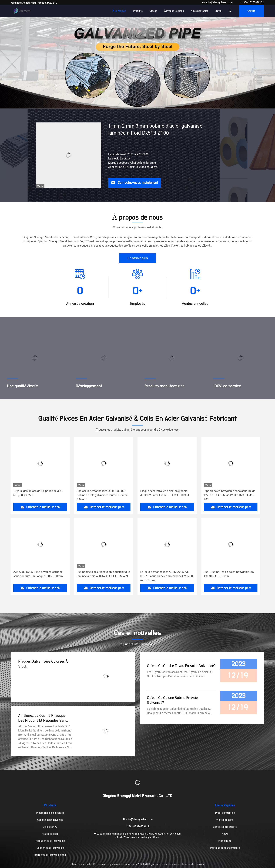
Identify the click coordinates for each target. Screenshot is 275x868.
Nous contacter (199, 11)
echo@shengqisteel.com (218, 2)
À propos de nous (174, 11)
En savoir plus (138, 258)
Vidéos (153, 11)
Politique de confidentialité (225, 848)
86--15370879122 (252, 2)
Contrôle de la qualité (225, 827)
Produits (138, 11)
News (225, 834)
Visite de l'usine (225, 820)
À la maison (119, 11)
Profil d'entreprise (225, 813)
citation (251, 11)
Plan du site (225, 841)
